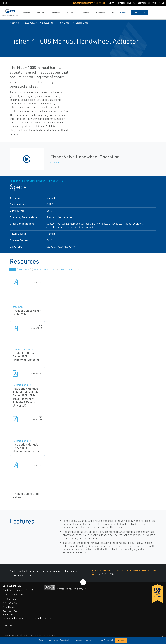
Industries (33, 618)
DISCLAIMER (36, 635)
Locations (47, 618)
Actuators (64, 23)
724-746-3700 (103, 574)
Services (20, 618)
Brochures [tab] (24, 269)
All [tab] (12, 269)
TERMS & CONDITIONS (12, 635)
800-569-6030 (10, 611)
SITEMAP (47, 635)
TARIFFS (56, 635)
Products (14, 23)
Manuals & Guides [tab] (69, 269)
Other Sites (7, 625)
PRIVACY (26, 635)
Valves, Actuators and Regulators (39, 23)
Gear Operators (81, 23)
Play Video (56, 162)
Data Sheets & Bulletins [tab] (45, 269)
